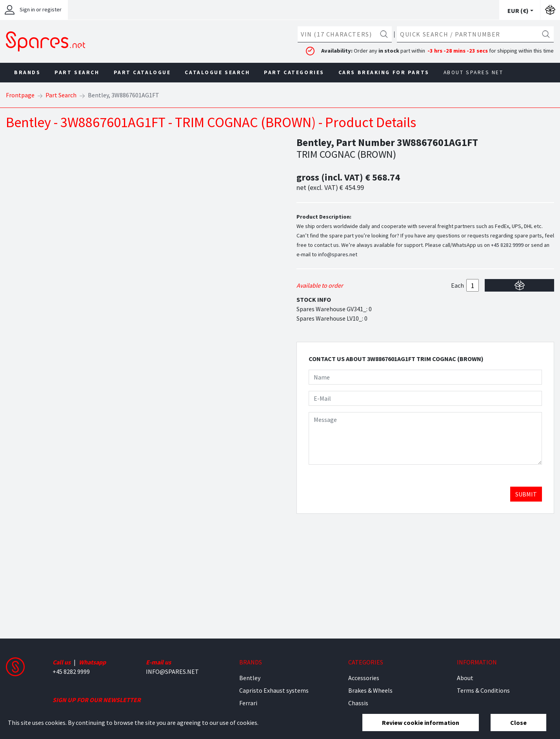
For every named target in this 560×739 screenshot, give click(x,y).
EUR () (518, 11)
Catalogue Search (217, 72)
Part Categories (294, 72)
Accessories (364, 678)
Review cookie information (421, 723)
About (465, 678)
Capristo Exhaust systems (274, 690)
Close (518, 723)
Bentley (250, 678)
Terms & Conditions (483, 690)
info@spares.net (338, 254)
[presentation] (368, 486)
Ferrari (248, 703)
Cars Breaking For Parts (384, 72)
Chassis (358, 703)
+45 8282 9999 (507, 245)
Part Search (77, 72)
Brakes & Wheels (370, 690)
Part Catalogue (142, 72)
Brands (27, 72)
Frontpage (20, 95)
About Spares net (474, 72)
